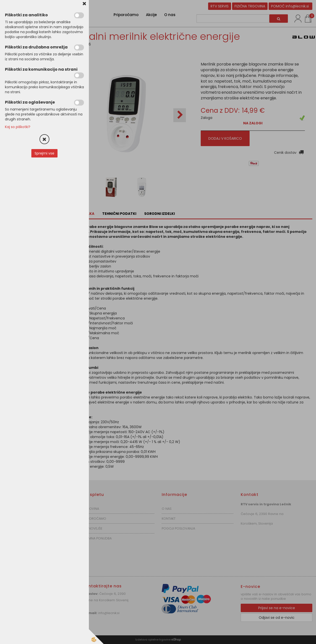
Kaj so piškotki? (18, 127)
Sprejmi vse (44, 153)
